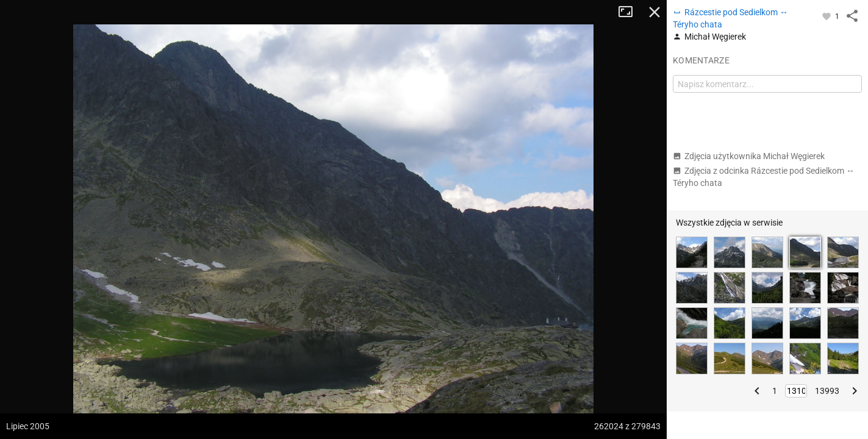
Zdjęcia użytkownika (749, 156)
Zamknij (655, 12)
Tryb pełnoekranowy (630, 12)
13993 (827, 391)
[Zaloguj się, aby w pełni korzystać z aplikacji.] (827, 16)
